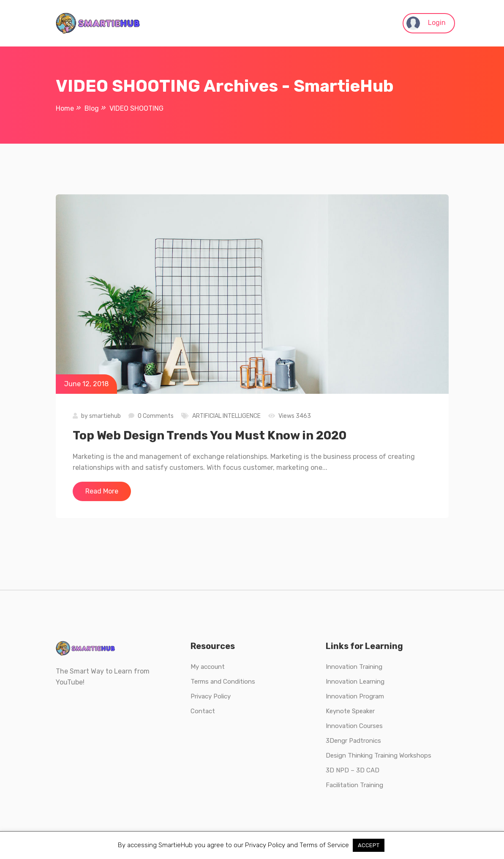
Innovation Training (354, 667)
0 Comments (156, 416)
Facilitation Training (354, 785)
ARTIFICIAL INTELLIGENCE (226, 416)
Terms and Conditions (223, 682)
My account (208, 667)
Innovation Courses (354, 726)
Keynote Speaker (350, 711)
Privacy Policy (211, 696)
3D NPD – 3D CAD (353, 770)
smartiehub (105, 416)
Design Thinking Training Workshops (379, 755)
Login (426, 23)
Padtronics (364, 741)
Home (65, 108)
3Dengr (336, 741)
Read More (102, 491)
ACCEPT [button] (369, 845)
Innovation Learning (355, 682)
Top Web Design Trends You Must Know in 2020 (210, 435)
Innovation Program (355, 696)
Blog (92, 108)
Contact (203, 711)
